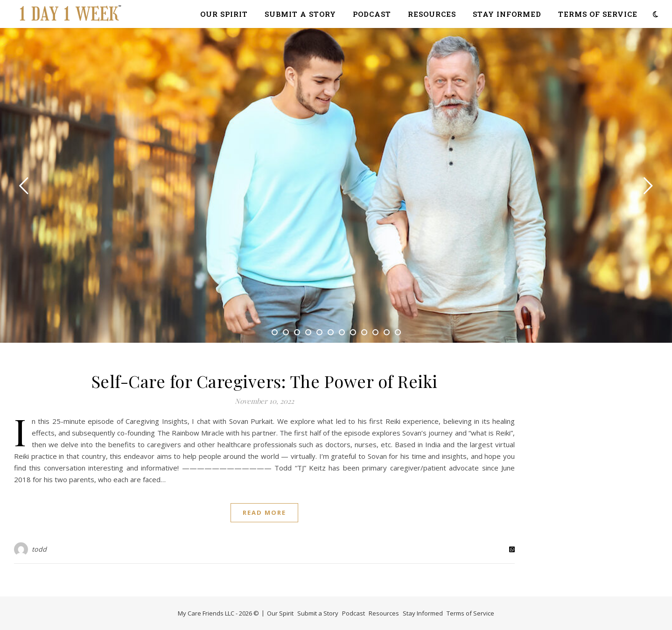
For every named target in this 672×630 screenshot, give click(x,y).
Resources (432, 14)
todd (39, 549)
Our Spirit (224, 14)
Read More (264, 512)
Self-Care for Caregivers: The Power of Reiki (265, 381)
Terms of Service (598, 14)
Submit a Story (300, 14)
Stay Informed (507, 14)
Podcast (372, 14)
